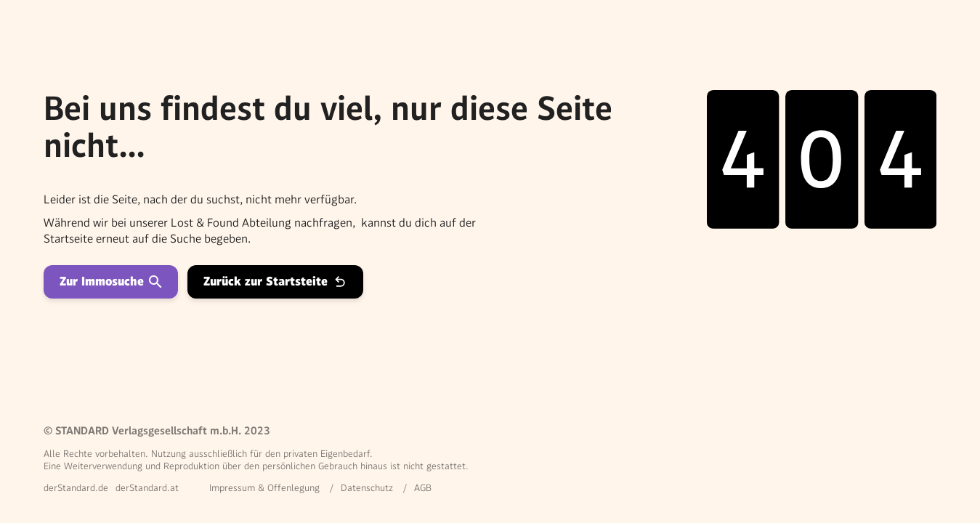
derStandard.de (76, 488)
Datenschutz (367, 488)
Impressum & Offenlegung (264, 488)
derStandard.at (147, 488)
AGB (423, 488)
